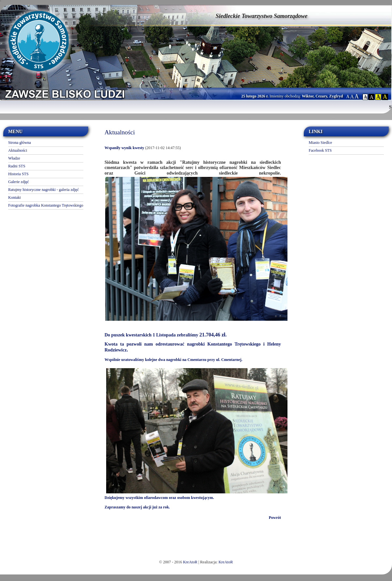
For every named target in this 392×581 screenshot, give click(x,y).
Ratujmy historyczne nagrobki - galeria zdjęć (43, 190)
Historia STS (18, 174)
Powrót (275, 518)
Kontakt (15, 197)
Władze (14, 158)
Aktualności (18, 150)
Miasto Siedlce (320, 143)
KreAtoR (190, 562)
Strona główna (20, 143)
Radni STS (17, 166)
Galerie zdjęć (19, 182)
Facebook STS (320, 150)
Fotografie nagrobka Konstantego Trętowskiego (46, 205)
